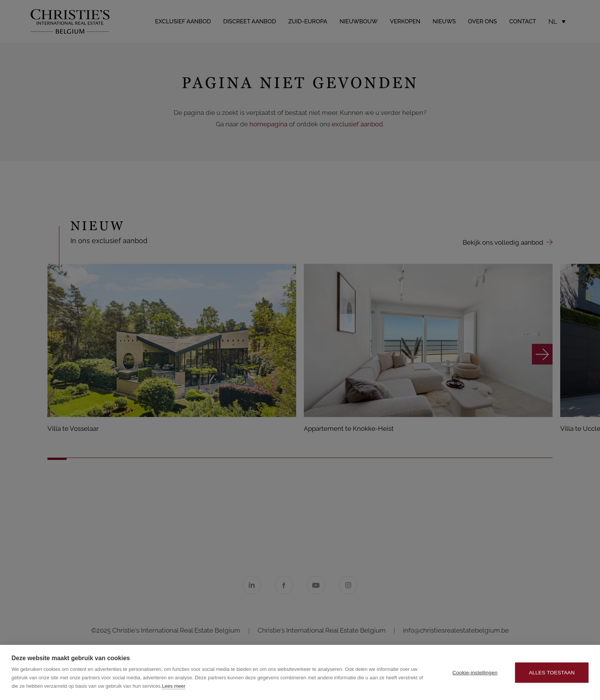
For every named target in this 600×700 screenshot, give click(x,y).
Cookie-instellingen (475, 673)
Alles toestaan (552, 673)
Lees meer (174, 686)
